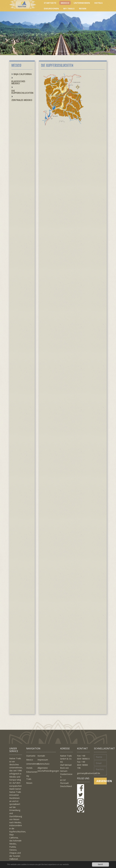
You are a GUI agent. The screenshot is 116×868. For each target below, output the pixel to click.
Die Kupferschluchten (22, 92)
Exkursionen (51, 8)
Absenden (102, 781)
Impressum (43, 760)
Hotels (99, 3)
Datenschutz (43, 764)
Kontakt (41, 756)
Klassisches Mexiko (18, 82)
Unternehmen (82, 3)
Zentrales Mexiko (22, 100)
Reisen (83, 8)
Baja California (23, 74)
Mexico (65, 3)
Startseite (50, 3)
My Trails (69, 8)
